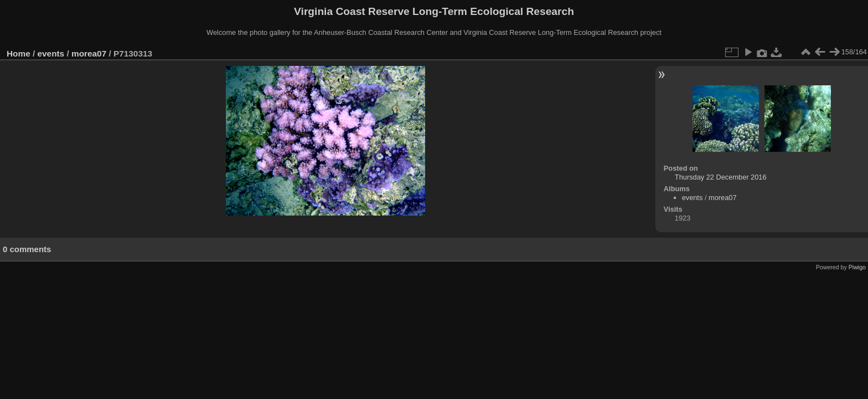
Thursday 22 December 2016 (721, 177)
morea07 (89, 53)
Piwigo (857, 267)
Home (19, 53)
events (51, 53)
